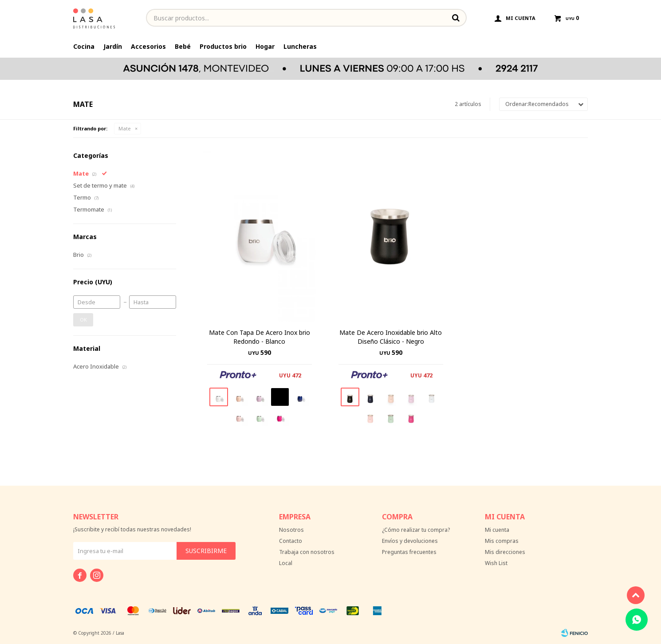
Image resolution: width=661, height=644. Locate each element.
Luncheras (300, 46)
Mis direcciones (505, 552)
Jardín (113, 46)
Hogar (265, 46)
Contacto (291, 541)
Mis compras (502, 541)
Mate (125, 128)
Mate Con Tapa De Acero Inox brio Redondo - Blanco (260, 337)
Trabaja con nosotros (307, 552)
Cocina (84, 46)
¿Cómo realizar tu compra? (416, 530)
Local (286, 563)
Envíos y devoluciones (410, 541)
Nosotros (291, 530)
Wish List (496, 563)
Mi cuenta (497, 530)
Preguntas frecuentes (409, 552)
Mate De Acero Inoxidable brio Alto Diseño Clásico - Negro (391, 337)
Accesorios (148, 46)
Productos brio (223, 46)
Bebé (183, 46)
